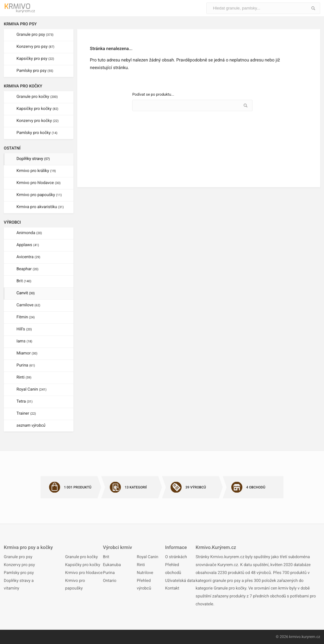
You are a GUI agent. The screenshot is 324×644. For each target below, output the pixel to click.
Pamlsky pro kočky (37, 133)
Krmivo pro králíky (36, 171)
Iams (24, 341)
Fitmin (26, 317)
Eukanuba (112, 565)
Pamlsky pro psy (35, 71)
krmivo (295, 637)
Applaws (28, 245)
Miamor (27, 353)
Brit (24, 281)
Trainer (26, 414)
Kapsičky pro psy (35, 59)
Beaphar (27, 269)
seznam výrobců (31, 426)
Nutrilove (145, 573)
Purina (26, 365)
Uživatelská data (180, 581)
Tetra (25, 402)
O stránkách (176, 557)
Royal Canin (31, 389)
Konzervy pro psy (35, 47)
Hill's (24, 329)
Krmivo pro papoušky (39, 195)
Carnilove (28, 305)
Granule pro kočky (37, 97)
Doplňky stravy (33, 159)
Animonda (29, 233)
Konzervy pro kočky (37, 121)
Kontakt (172, 588)
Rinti (24, 377)
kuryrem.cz (311, 637)
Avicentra (28, 257)
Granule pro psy (35, 35)
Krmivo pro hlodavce (39, 183)
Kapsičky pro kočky (37, 109)
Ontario (109, 581)
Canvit (26, 293)
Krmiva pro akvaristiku (40, 207)
